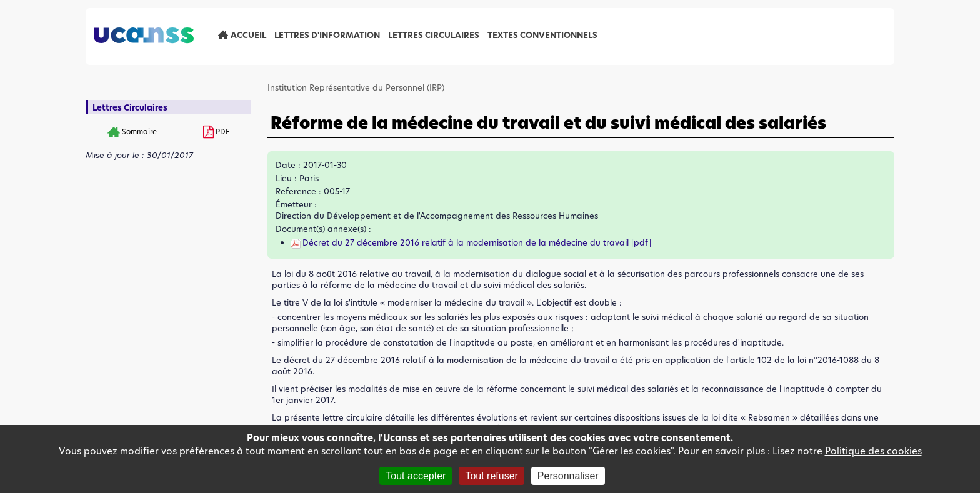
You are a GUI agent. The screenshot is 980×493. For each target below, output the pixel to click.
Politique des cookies (873, 451)
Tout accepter (416, 476)
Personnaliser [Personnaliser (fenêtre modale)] (568, 476)
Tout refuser (491, 476)
